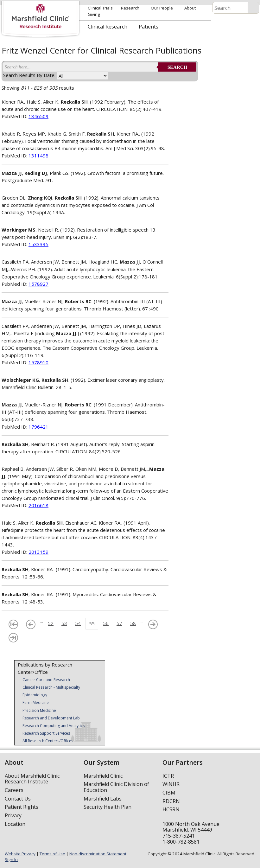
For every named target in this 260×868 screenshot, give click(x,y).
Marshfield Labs (103, 799)
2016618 (38, 505)
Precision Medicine (39, 710)
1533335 (38, 244)
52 (51, 623)
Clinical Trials (100, 8)
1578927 (38, 284)
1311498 (38, 156)
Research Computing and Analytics (54, 726)
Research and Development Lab (51, 718)
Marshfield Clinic (103, 776)
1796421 (38, 427)
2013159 (38, 552)
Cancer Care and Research (46, 680)
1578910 (38, 362)
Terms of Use (52, 854)
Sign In (11, 859)
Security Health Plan (108, 807)
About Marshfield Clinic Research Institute (32, 779)
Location (15, 824)
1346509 (38, 116)
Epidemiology (35, 695)
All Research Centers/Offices (48, 741)
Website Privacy (20, 854)
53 (64, 623)
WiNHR (171, 784)
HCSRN (171, 809)
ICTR (168, 776)
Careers (14, 790)
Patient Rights (22, 807)
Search (178, 67)
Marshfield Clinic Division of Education (116, 787)
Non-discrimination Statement (98, 854)
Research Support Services (46, 733)
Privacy (13, 815)
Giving (94, 14)
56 (106, 623)
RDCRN (171, 801)
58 (133, 623)
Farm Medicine (36, 702)
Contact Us (18, 799)
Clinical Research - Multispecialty (51, 687)
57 (119, 623)
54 (78, 623)
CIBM (169, 793)
